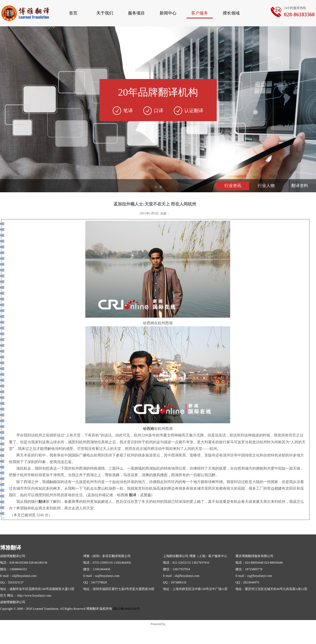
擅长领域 (231, 13)
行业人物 (266, 186)
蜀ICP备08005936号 (127, 609)
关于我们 (105, 13)
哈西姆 (149, 429)
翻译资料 (300, 186)
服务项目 (136, 13)
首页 (73, 13)
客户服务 (200, 13)
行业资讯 (233, 186)
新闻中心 (168, 13)
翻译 (133, 495)
